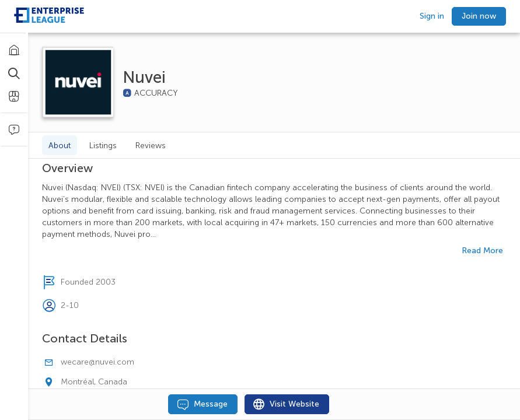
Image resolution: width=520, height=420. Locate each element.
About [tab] (60, 146)
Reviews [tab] (151, 146)
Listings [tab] (103, 146)
